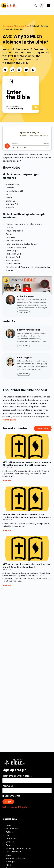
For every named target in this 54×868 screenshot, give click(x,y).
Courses (10, 838)
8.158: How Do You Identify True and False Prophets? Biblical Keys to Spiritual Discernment (27, 512)
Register (24, 803)
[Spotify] (19, 66)
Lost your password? (11, 803)
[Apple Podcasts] (5, 66)
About (9, 822)
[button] (49, 6)
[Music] (12, 66)
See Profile (23, 309)
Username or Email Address (17, 772)
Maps (8, 851)
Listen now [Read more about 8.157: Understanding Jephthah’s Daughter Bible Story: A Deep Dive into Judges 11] (7, 582)
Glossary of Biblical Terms (18, 845)
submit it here (9, 416)
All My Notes (12, 825)
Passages (10, 858)
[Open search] (35, 5)
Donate (9, 841)
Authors (10, 828)
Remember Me (11, 792)
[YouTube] (26, 66)
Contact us (11, 835)
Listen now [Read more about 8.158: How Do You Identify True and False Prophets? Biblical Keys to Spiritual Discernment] (7, 527)
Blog (8, 832)
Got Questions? (13, 848)
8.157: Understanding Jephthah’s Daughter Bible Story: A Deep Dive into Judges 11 (27, 562)
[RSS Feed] (33, 66)
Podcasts (10, 865)
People (9, 861)
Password (8, 782)
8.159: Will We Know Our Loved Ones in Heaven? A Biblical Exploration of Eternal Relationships (27, 460)
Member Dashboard (16, 855)
